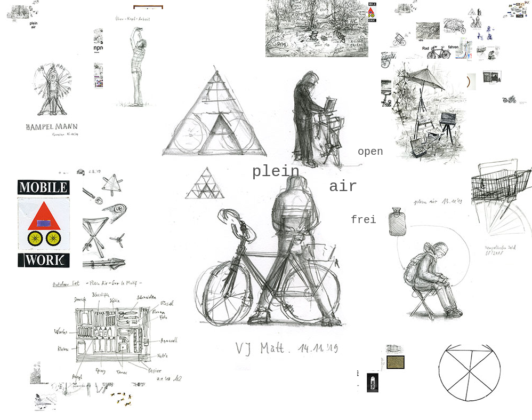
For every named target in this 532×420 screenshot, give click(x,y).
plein (276, 172)
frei (364, 220)
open (370, 152)
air (343, 187)
